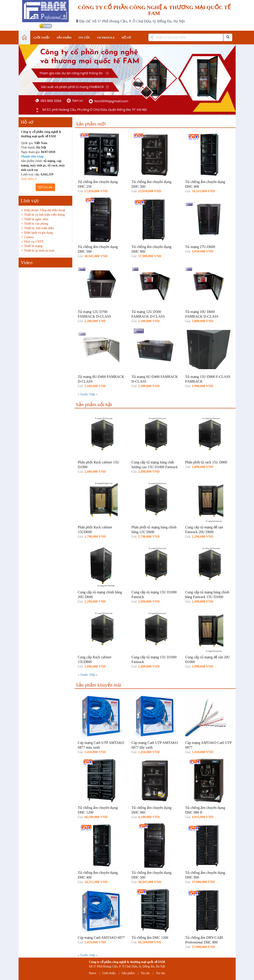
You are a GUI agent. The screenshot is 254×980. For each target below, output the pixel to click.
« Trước (83, 394)
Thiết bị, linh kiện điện (39, 228)
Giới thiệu (109, 973)
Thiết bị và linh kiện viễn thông (45, 215)
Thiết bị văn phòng (36, 224)
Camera (29, 237)
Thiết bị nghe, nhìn (36, 219)
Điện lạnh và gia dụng (39, 233)
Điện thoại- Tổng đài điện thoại (45, 210)
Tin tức (145, 973)
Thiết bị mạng (33, 246)
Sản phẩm (128, 973)
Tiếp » (93, 394)
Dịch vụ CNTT (34, 242)
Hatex (93, 973)
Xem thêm (29, 179)
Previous (15, 291)
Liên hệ (45, 187)
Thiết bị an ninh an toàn (39, 251)
